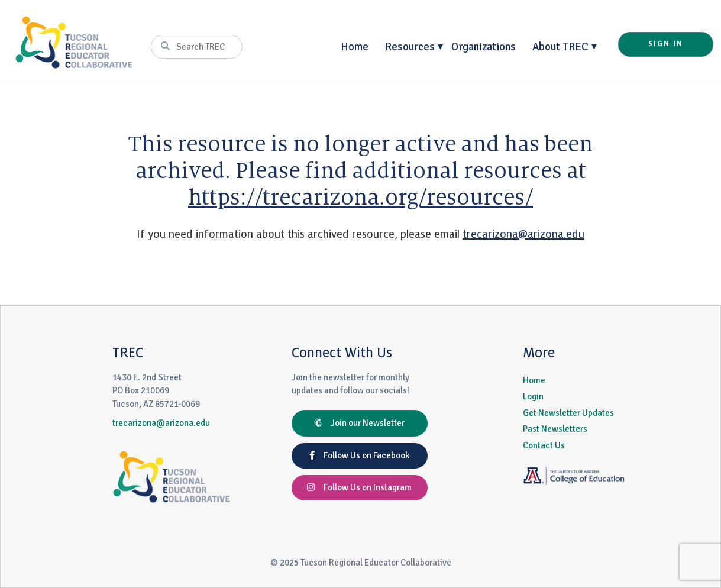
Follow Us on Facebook (359, 455)
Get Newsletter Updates (568, 413)
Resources (410, 46)
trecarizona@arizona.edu (523, 234)
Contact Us (544, 445)
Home (355, 46)
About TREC (560, 46)
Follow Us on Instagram (359, 487)
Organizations (484, 46)
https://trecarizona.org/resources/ (360, 198)
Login (533, 396)
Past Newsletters (555, 429)
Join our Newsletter (359, 423)
